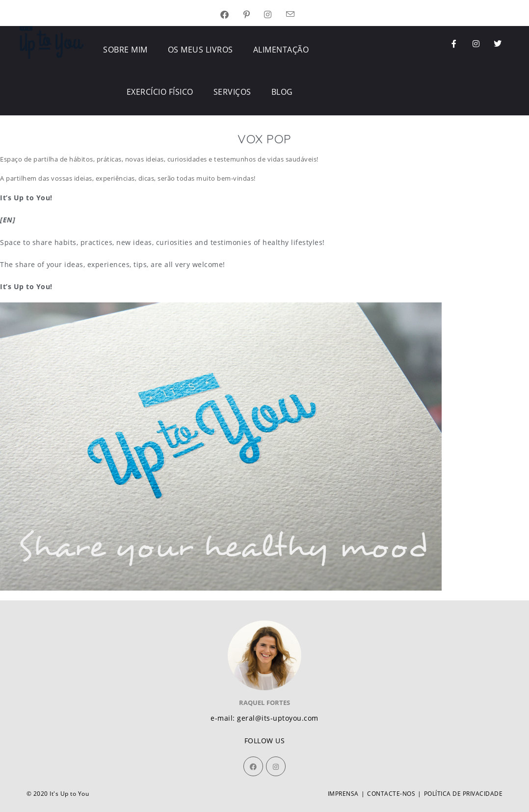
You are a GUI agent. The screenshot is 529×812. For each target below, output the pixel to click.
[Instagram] (276, 766)
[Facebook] (253, 766)
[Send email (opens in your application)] (298, 15)
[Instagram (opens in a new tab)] (275, 15)
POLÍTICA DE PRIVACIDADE (463, 794)
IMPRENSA (343, 794)
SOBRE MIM (125, 50)
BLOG (282, 92)
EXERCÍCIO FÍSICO (160, 92)
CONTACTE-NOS (391, 794)
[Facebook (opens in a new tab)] (232, 15)
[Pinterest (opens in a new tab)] (254, 15)
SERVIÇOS (232, 92)
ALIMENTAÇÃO (281, 50)
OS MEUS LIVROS (200, 50)
